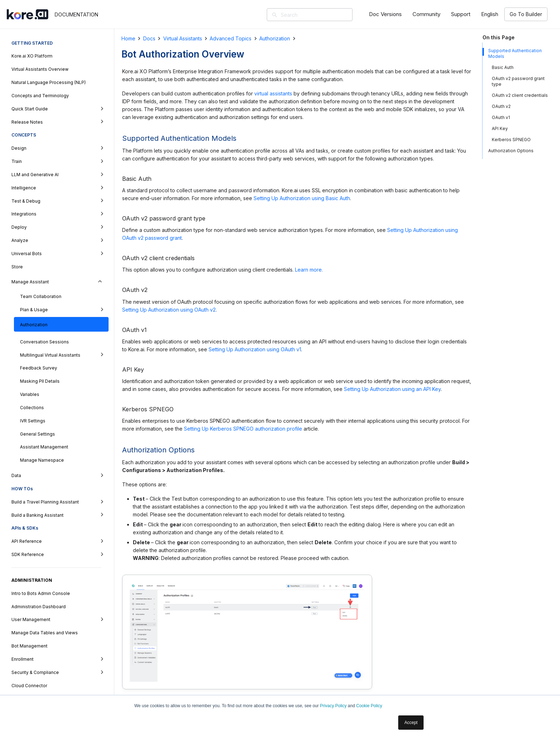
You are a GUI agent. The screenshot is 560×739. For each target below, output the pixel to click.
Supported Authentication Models (515, 53)
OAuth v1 (501, 117)
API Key (500, 128)
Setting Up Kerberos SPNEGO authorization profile (243, 429)
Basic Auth (503, 67)
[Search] (320, 15)
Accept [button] (411, 723)
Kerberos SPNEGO (511, 140)
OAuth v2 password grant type (518, 81)
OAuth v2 (501, 106)
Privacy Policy (333, 706)
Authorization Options (511, 151)
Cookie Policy (369, 706)
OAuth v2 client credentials (520, 95)
